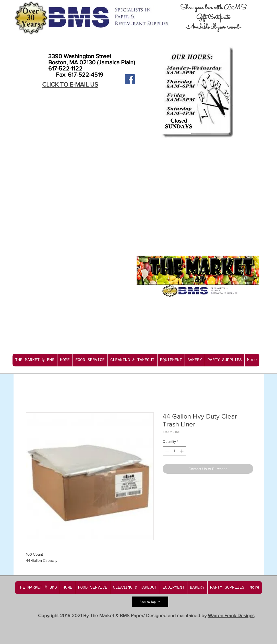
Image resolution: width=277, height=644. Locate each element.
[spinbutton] (174, 451)
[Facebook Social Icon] (130, 79)
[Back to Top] (150, 602)
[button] (90, 360)
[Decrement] (167, 451)
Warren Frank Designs (231, 616)
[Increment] (182, 451)
